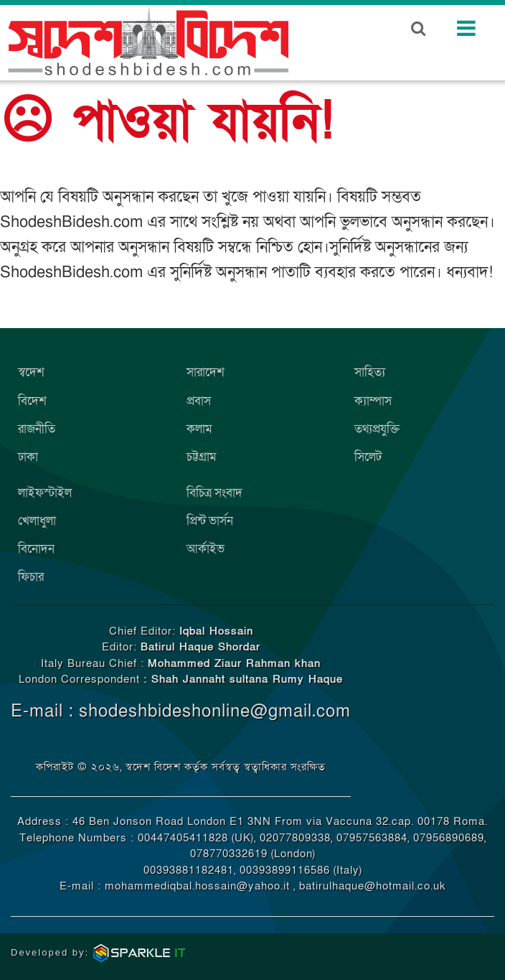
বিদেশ (32, 401)
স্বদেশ (31, 372)
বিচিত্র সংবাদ (214, 493)
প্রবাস (199, 401)
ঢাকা (28, 457)
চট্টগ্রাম (202, 457)
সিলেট (368, 457)
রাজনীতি (37, 429)
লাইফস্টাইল (45, 493)
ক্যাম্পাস (373, 401)
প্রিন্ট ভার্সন (210, 521)
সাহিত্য (370, 372)
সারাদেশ (206, 372)
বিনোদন (36, 549)
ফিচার (31, 577)
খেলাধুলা (37, 521)
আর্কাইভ (206, 549)
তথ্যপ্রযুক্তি (377, 429)
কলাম (199, 429)
